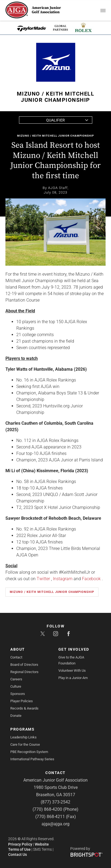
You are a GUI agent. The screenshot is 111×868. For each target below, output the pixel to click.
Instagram (63, 579)
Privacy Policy (20, 844)
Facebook (91, 579)
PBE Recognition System (29, 752)
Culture (16, 686)
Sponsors (18, 694)
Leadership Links (23, 737)
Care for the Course (25, 744)
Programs (22, 729)
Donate (16, 716)
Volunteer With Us (72, 671)
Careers (16, 679)
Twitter (43, 579)
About (18, 649)
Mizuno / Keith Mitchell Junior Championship (55, 136)
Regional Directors (24, 672)
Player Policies (22, 701)
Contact (16, 657)
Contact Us (18, 855)
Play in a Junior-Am (73, 678)
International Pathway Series (32, 759)
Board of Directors (24, 665)
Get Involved (74, 649)
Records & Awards (24, 708)
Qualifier (55, 120)
